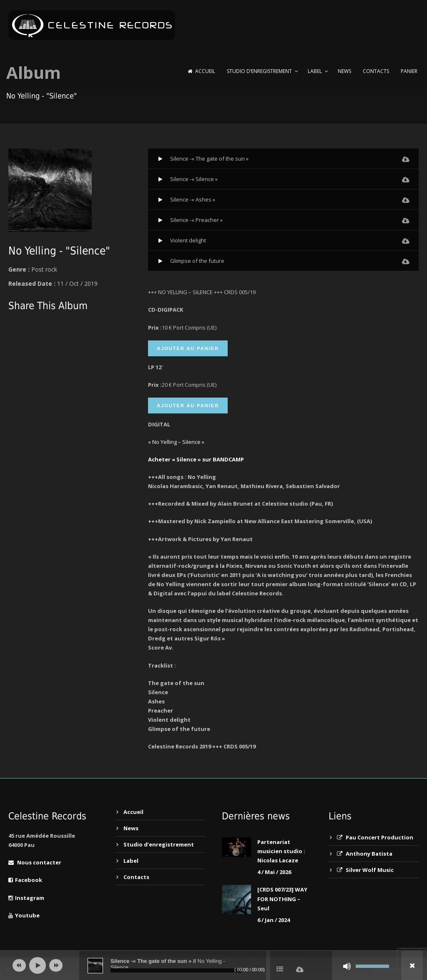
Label (315, 71)
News (344, 71)
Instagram (26, 898)
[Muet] (347, 966)
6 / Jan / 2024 (274, 920)
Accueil (201, 71)
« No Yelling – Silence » (176, 442)
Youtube (24, 915)
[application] (213, 965)
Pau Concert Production (375, 837)
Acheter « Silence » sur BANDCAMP (196, 459)
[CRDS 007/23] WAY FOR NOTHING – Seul (282, 899)
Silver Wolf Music (365, 870)
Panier (409, 71)
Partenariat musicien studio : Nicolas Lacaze (281, 851)
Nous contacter (35, 862)
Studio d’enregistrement (259, 71)
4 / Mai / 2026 (274, 872)
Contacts (376, 71)
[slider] (176, 970)
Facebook (25, 880)
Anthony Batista (365, 854)
